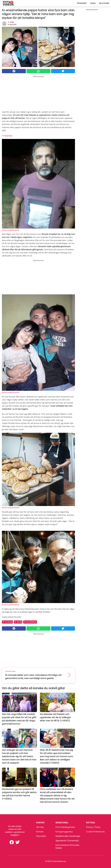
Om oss (40, 827)
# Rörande (7, 622)
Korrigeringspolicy (64, 832)
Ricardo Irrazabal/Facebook (11, 230)
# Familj (18, 622)
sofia (12, 22)
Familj (93, 3)
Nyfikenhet (82, 3)
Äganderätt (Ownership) (67, 841)
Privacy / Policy (93, 827)
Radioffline (8, 136)
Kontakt (40, 832)
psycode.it (41, 836)
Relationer (104, 3)
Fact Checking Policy (65, 827)
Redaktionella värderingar (68, 836)
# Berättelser (30, 622)
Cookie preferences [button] (95, 832)
